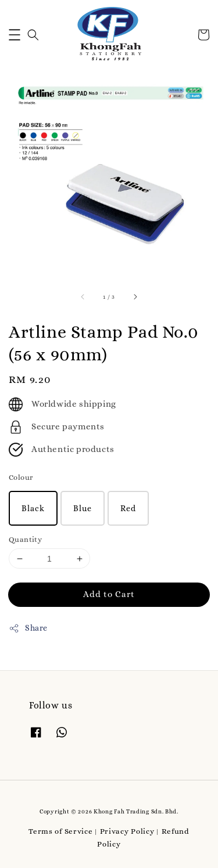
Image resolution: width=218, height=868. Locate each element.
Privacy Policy (127, 831)
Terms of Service (60, 831)
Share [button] (28, 628)
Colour (21, 477)
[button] (15, 35)
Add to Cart (109, 594)
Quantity (25, 539)
